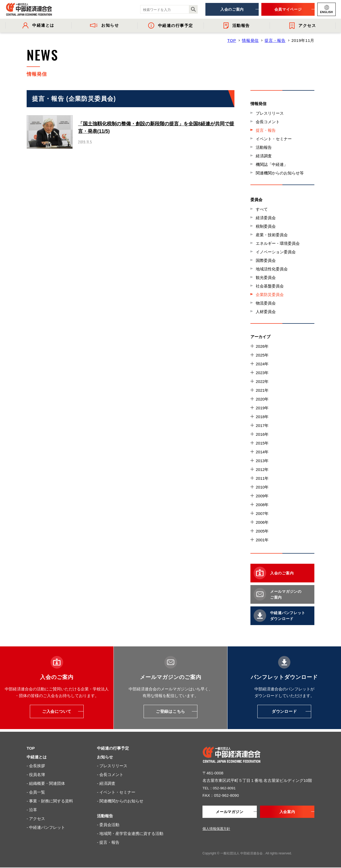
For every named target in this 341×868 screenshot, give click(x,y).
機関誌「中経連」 (272, 164)
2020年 (262, 399)
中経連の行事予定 (113, 748)
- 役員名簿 (36, 775)
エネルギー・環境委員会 (278, 243)
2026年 (262, 346)
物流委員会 (266, 303)
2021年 (262, 390)
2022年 (262, 381)
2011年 (262, 478)
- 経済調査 (106, 783)
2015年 (262, 443)
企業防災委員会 (270, 295)
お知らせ (105, 757)
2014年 (262, 452)
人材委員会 (266, 312)
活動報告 (264, 147)
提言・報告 (275, 40)
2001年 (262, 540)
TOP (232, 40)
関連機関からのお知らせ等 (280, 173)
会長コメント (268, 122)
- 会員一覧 (36, 792)
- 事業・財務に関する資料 (50, 801)
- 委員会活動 (108, 825)
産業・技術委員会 (272, 235)
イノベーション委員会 (276, 252)
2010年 (262, 487)
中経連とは (37, 757)
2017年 (262, 425)
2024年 (262, 364)
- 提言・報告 (108, 842)
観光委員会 (266, 277)
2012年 (262, 469)
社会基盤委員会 (270, 286)
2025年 (262, 355)
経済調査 (264, 156)
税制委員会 (266, 226)
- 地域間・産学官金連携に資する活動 (130, 833)
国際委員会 (266, 260)
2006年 (262, 522)
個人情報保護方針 (216, 829)
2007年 (262, 513)
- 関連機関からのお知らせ (120, 801)
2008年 (262, 505)
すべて (262, 209)
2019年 (262, 408)
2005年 (262, 531)
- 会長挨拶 (36, 766)
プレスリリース (270, 113)
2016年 (262, 434)
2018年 (262, 417)
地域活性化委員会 (272, 269)
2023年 (262, 373)
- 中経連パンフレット (46, 827)
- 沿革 (32, 810)
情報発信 (250, 40)
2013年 (262, 461)
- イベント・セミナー (116, 792)
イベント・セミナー (274, 139)
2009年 (262, 496)
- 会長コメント (110, 775)
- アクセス (36, 819)
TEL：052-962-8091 (221, 788)
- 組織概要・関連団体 (46, 783)
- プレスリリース (112, 766)
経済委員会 (266, 218)
